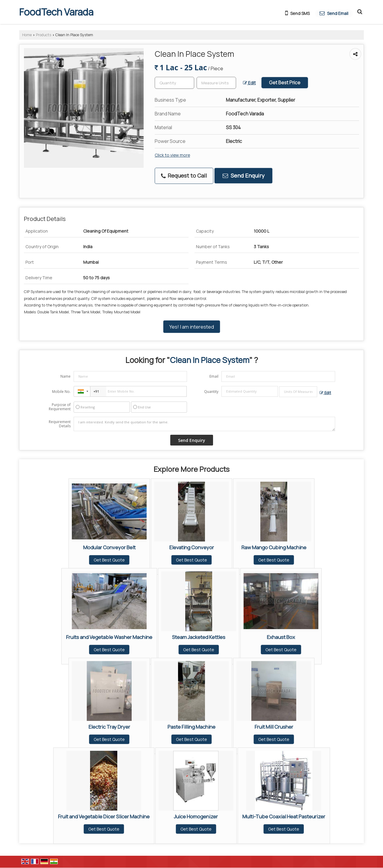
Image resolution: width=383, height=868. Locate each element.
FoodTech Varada (56, 12)
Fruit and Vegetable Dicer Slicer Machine (104, 816)
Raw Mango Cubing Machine (274, 547)
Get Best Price (285, 83)
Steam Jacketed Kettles (199, 637)
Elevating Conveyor (192, 547)
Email (214, 376)
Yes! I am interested (192, 327)
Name (66, 376)
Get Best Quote (109, 560)
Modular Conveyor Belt (109, 547)
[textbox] (216, 83)
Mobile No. (61, 392)
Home (27, 35)
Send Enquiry (244, 176)
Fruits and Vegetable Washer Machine (109, 637)
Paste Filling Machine (191, 727)
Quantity (211, 392)
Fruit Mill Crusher (274, 727)
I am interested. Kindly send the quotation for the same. (204, 424)
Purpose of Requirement (60, 407)
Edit (249, 83)
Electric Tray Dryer (109, 727)
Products (44, 35)
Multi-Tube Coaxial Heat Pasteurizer (284, 816)
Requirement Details (60, 424)
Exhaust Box (281, 637)
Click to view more (172, 155)
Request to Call (184, 176)
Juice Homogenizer (196, 816)
